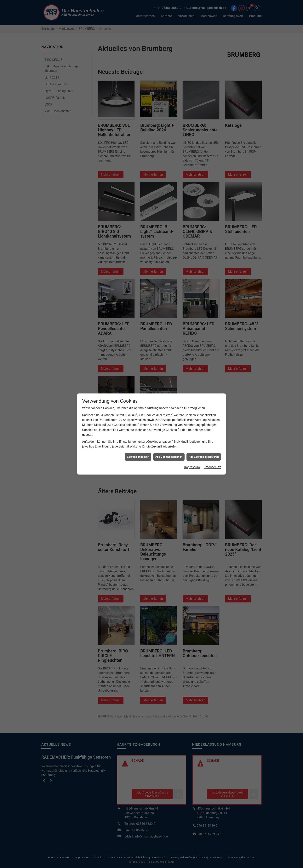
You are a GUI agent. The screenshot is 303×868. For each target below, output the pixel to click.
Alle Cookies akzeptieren (204, 457)
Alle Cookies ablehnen (169, 457)
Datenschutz (212, 467)
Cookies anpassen (138, 457)
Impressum (192, 467)
